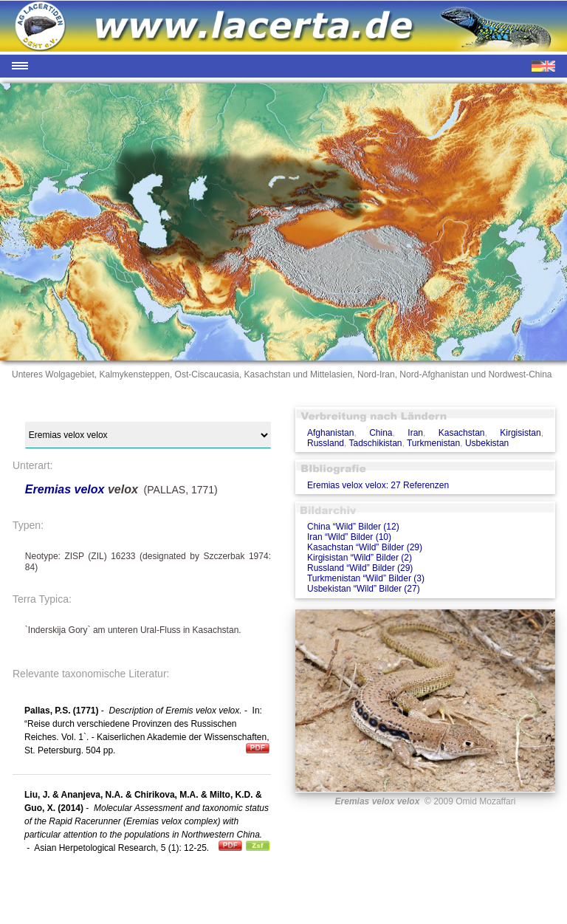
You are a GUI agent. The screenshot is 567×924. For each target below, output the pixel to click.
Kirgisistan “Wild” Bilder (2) (360, 558)
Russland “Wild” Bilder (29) (360, 568)
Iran (415, 433)
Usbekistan (487, 443)
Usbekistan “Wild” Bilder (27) (364, 589)
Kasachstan (462, 433)
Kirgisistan (520, 433)
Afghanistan (330, 433)
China (381, 433)
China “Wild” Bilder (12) (353, 527)
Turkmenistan (433, 443)
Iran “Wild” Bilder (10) (349, 537)
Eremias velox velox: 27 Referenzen (378, 485)
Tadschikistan (375, 443)
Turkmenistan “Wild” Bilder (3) (366, 578)
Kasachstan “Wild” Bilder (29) (365, 547)
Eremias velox (65, 489)
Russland (326, 443)
